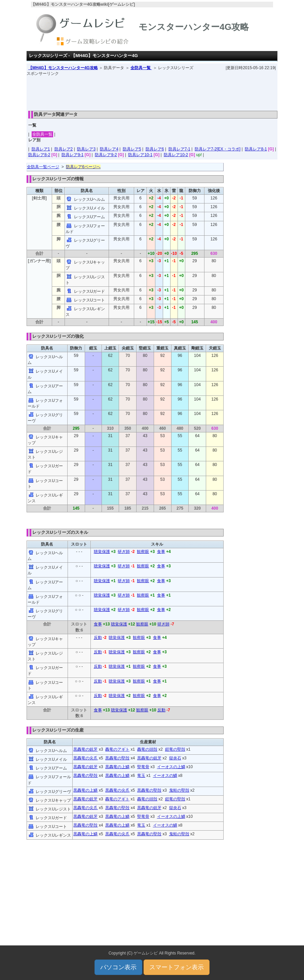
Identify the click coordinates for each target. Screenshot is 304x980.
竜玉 (141, 776)
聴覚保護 (102, 552)
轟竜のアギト (117, 749)
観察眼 (143, 552)
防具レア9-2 (106, 155)
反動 (98, 638)
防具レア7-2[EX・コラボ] (218, 149)
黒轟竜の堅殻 (117, 758)
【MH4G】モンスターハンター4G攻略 (63, 68)
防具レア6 (155, 149)
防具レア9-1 (72, 155)
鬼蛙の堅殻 (179, 790)
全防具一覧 (141, 68)
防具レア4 (109, 149)
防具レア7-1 (179, 149)
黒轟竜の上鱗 (117, 767)
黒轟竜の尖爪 (85, 758)
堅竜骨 (143, 767)
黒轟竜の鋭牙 (85, 749)
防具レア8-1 (256, 149)
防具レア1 (41, 149)
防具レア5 (132, 149)
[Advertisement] (152, 92)
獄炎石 (175, 758)
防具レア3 (86, 149)
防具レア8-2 (39, 155)
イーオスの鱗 (165, 776)
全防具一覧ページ (43, 167)
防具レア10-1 (140, 155)
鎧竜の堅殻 (175, 749)
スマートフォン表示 (177, 967)
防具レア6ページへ (83, 167)
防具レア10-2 (176, 155)
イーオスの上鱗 (171, 767)
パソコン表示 (118, 967)
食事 (161, 552)
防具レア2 (64, 149)
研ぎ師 (124, 552)
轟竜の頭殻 (147, 749)
